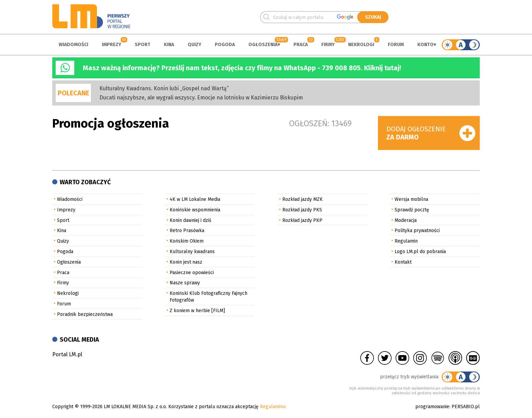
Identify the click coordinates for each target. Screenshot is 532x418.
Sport (142, 45)
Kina (169, 45)
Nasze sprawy (185, 283)
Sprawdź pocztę (412, 210)
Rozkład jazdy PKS (302, 210)
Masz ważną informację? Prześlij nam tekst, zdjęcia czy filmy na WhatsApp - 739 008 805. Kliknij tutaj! (242, 68)
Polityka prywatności (417, 231)
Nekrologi (361, 45)
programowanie (432, 407)
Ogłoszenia (263, 45)
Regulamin (406, 241)
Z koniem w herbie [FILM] (197, 311)
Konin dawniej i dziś (191, 220)
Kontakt (403, 262)
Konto (425, 45)
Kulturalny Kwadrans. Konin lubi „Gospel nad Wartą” (164, 88)
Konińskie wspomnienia (195, 210)
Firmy (328, 45)
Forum (396, 45)
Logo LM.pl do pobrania (420, 252)
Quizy (194, 45)
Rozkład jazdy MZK (302, 199)
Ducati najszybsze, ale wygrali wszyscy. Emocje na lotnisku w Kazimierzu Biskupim (201, 98)
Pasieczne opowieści (192, 273)
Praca (301, 45)
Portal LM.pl (67, 354)
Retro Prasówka (187, 231)
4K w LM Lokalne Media (195, 199)
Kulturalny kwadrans (192, 252)
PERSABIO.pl (466, 407)
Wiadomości (73, 45)
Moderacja (406, 220)
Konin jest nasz (186, 262)
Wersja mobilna (411, 199)
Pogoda (225, 45)
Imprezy (111, 45)
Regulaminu (273, 407)
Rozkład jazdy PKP (302, 220)
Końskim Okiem (187, 241)
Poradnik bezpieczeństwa (85, 314)
